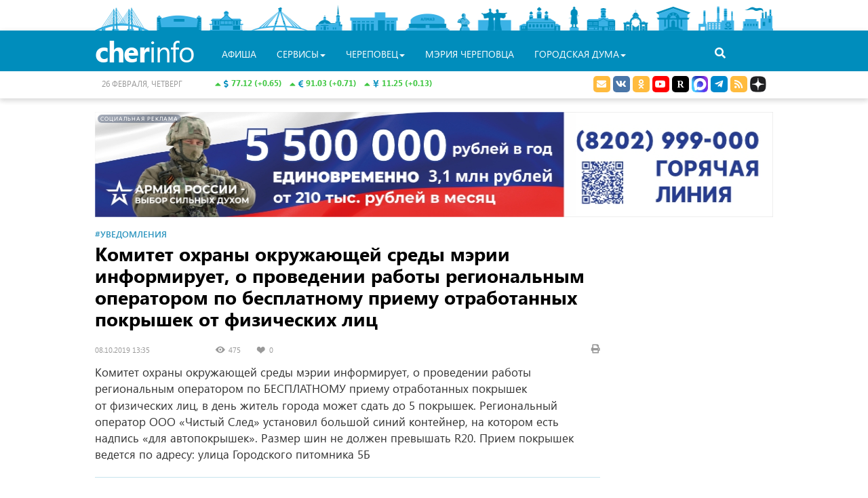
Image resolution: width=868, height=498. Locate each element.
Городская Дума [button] (580, 54)
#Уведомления (131, 234)
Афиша (239, 54)
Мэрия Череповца (470, 54)
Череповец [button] (375, 54)
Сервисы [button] (301, 54)
